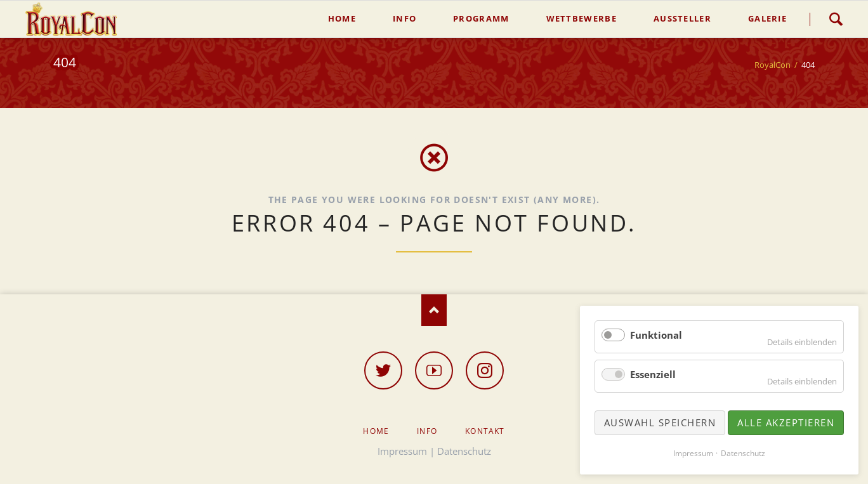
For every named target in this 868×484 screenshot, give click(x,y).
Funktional (656, 335)
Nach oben (434, 310)
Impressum (402, 451)
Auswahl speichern (660, 422)
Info (427, 431)
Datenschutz (464, 451)
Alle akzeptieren (786, 422)
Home (376, 431)
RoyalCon (773, 65)
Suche (836, 19)
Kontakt (485, 431)
